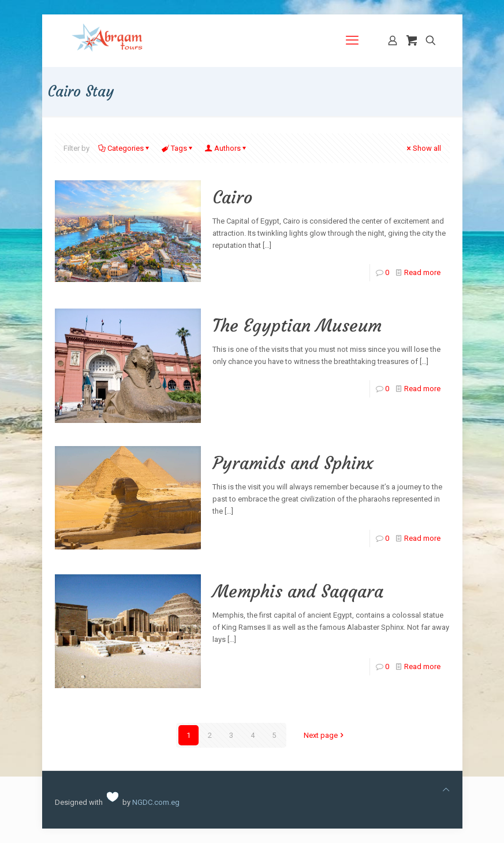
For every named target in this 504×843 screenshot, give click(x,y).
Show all (423, 148)
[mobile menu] (352, 40)
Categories (125, 148)
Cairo (232, 197)
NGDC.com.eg (156, 802)
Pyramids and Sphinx (293, 463)
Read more (422, 272)
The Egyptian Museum (297, 326)
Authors (227, 148)
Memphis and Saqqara (298, 591)
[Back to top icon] (446, 790)
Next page (324, 735)
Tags (178, 148)
